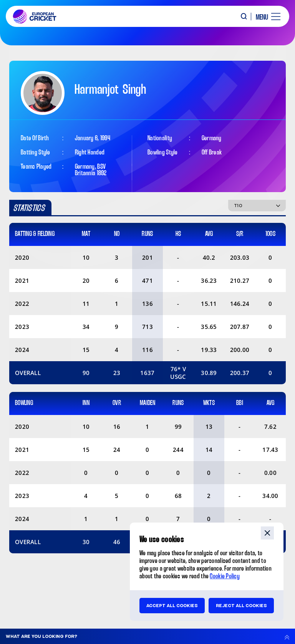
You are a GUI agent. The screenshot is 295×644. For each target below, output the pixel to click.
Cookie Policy (225, 577)
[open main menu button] (265, 17)
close (267, 533)
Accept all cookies (172, 606)
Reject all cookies (241, 606)
